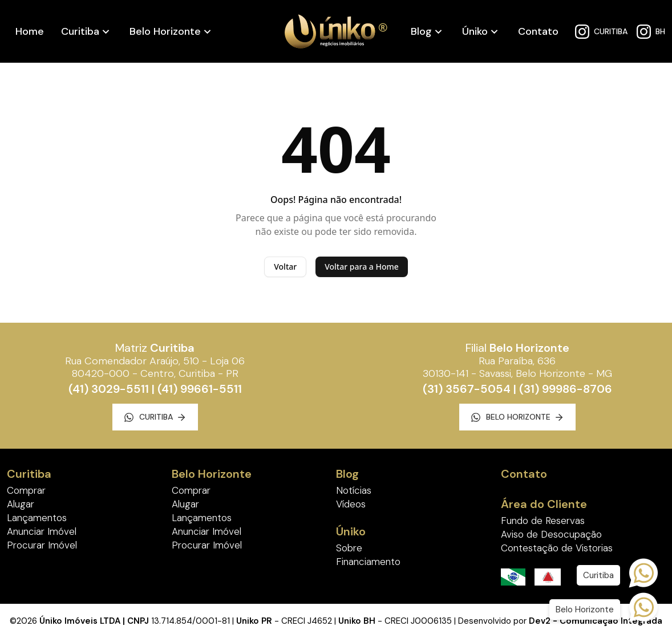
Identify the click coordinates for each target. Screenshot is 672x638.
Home (30, 31)
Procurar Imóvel (42, 545)
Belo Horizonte (165, 31)
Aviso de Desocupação (551, 534)
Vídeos (351, 504)
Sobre (349, 548)
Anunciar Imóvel (42, 531)
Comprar (26, 490)
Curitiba (80, 31)
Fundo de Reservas (543, 521)
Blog (421, 31)
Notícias (354, 490)
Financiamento (368, 562)
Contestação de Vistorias (557, 548)
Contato (538, 31)
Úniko (475, 31)
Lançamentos (37, 518)
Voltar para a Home (362, 267)
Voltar (285, 267)
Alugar (21, 504)
